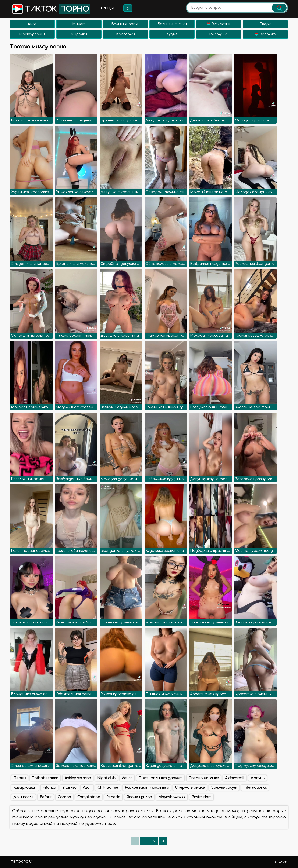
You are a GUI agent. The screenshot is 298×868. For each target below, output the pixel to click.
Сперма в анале (190, 788)
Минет (79, 24)
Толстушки (219, 34)
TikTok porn (22, 862)
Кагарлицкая (25, 788)
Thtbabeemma (45, 778)
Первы (19, 778)
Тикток (51, 9)
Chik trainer (108, 788)
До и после (23, 797)
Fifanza (49, 788)
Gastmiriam (201, 797)
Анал (32, 24)
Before (46, 797)
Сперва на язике (204, 778)
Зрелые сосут (224, 788)
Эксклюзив (219, 24)
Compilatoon (89, 797)
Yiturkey (69, 788)
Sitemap (281, 862)
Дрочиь (258, 778)
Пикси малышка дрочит (160, 778)
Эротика (265, 34)
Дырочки (79, 34)
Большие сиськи (172, 24)
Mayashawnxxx (172, 797)
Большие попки (125, 24)
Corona (64, 797)
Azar (87, 788)
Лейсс (127, 778)
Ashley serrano (78, 778)
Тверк (265, 24)
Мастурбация (32, 34)
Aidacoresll (235, 778)
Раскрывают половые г (147, 788)
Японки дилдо (139, 797)
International (255, 788)
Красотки (125, 34)
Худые (172, 34)
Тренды (108, 8)
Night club (106, 778)
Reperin (113, 797)
